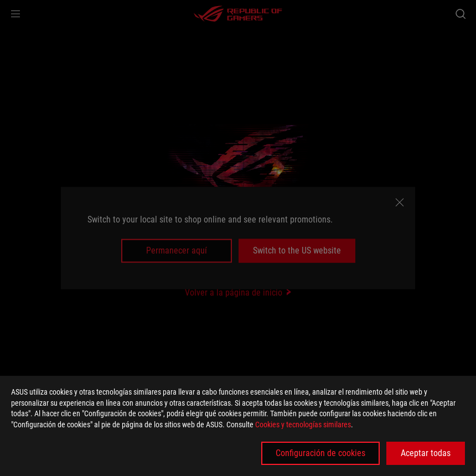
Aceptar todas (426, 453)
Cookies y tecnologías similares (303, 425)
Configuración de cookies (320, 453)
